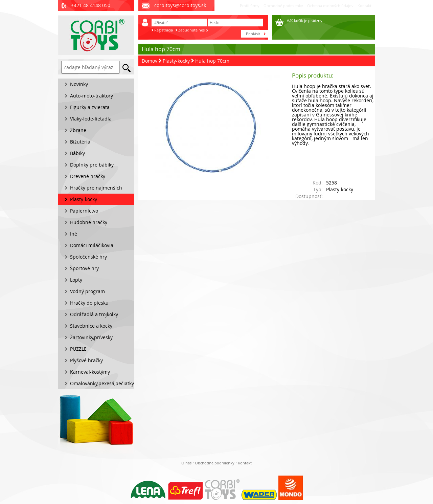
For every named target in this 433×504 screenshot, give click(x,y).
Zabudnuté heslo (193, 30)
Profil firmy (250, 6)
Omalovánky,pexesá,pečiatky (102, 383)
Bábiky (77, 153)
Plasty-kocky (176, 61)
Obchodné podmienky (283, 6)
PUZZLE (78, 349)
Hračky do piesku (89, 303)
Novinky (79, 84)
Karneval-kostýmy (90, 372)
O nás (186, 463)
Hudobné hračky (89, 222)
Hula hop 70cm (212, 61)
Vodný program (87, 291)
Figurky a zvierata (90, 107)
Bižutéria (80, 142)
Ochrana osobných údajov (330, 6)
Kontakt (364, 6)
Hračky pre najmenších (96, 188)
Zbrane (78, 130)
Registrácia (164, 30)
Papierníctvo (84, 211)
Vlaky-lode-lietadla (91, 119)
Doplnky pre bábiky (92, 165)
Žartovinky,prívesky (91, 337)
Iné (74, 234)
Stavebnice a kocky (91, 326)
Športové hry (84, 268)
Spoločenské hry (88, 257)
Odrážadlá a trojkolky (94, 314)
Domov (150, 61)
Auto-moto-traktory (92, 96)
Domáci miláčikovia (92, 245)
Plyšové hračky (86, 360)
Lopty (76, 280)
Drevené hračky (88, 176)
